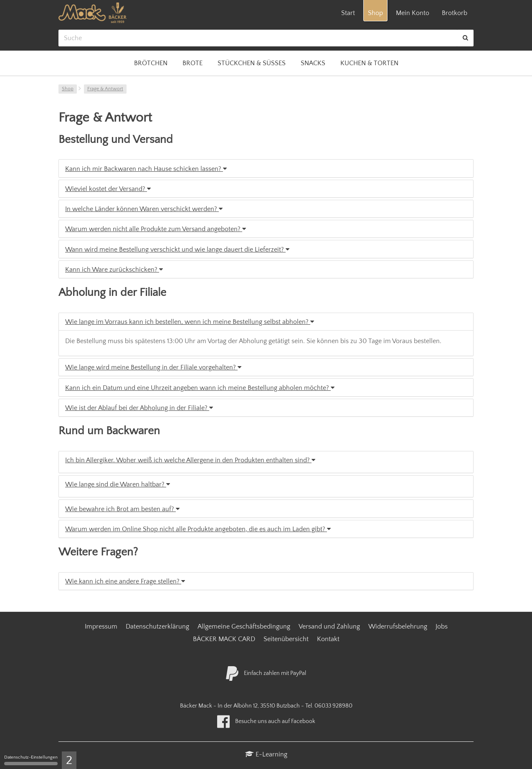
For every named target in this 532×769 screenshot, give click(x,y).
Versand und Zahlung (329, 626)
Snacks (313, 63)
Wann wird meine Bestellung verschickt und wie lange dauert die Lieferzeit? (177, 250)
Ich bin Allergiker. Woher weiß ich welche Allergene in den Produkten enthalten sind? (190, 460)
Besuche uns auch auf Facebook (266, 721)
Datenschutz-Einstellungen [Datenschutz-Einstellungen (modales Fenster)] (31, 760)
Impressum (101, 626)
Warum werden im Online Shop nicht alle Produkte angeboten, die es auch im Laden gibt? (198, 529)
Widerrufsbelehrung (398, 626)
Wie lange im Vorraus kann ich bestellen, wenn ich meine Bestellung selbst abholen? (190, 322)
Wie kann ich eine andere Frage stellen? (125, 581)
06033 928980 (333, 706)
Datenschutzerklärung (157, 626)
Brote (193, 63)
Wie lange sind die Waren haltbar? (118, 484)
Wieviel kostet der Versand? (108, 189)
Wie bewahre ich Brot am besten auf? (122, 509)
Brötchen (151, 63)
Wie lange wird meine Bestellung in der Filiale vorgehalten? (153, 367)
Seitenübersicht (286, 639)
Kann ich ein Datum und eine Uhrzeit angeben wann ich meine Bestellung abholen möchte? (200, 388)
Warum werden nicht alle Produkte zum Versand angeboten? (156, 229)
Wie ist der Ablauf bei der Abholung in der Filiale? (139, 408)
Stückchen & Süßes (252, 63)
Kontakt (328, 639)
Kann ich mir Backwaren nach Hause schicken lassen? (146, 169)
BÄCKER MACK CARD (224, 639)
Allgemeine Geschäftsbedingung (244, 626)
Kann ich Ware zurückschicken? (114, 270)
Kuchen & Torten (369, 63)
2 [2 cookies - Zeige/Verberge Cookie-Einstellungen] (69, 760)
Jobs (442, 626)
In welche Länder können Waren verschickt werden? (144, 209)
